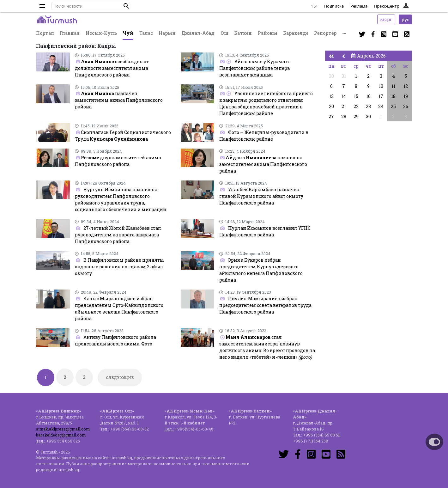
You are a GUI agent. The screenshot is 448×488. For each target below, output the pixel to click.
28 (344, 116)
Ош (224, 33)
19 (406, 96)
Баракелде (296, 33)
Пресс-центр (387, 6)
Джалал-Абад (198, 33)
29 (356, 116)
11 (393, 86)
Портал (45, 33)
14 (344, 96)
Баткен (243, 33)
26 (406, 106)
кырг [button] (386, 19)
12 (406, 86)
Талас (146, 33)
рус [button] (405, 19)
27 (331, 116)
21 (344, 106)
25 (393, 106)
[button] (126, 6)
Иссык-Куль (101, 33)
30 (331, 76)
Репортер (325, 33)
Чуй (128, 33)
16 (368, 96)
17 (381, 96)
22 (356, 106)
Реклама (359, 6)
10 (381, 86)
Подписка (334, 6)
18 (393, 96)
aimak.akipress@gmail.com (63, 429)
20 (331, 106)
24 (381, 106)
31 (344, 76)
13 (331, 96)
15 (356, 96)
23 (368, 106)
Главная (70, 33)
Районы (268, 33)
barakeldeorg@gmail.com (61, 435)
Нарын (167, 33)
